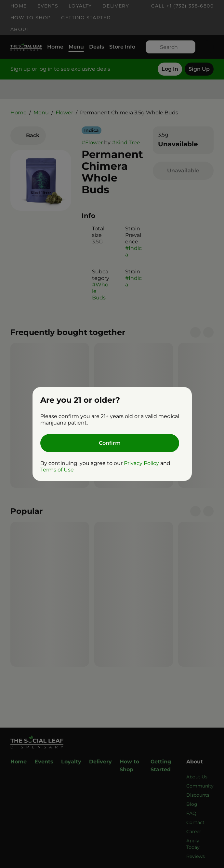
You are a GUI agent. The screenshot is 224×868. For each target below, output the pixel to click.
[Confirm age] (110, 443)
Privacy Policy (141, 463)
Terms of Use (57, 470)
